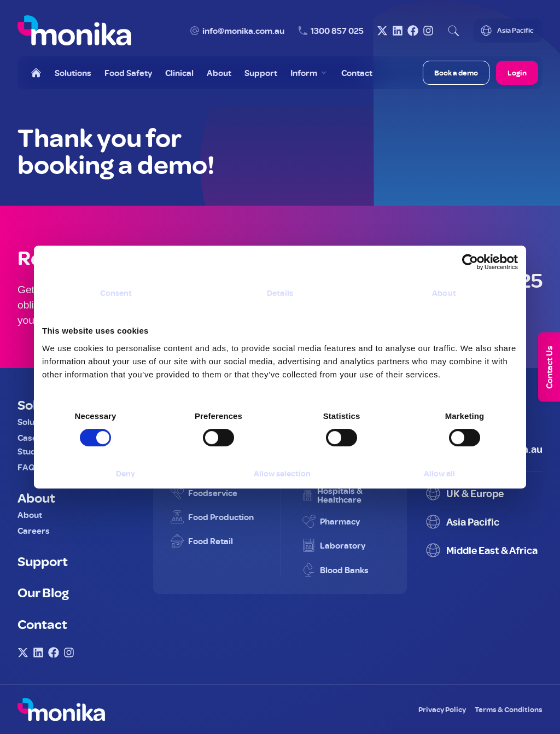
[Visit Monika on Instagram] (428, 31)
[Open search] (453, 31)
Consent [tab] (116, 293)
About (36, 497)
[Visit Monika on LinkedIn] (398, 31)
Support (43, 561)
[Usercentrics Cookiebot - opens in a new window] (470, 262)
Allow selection (282, 473)
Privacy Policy (442, 709)
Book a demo (456, 72)
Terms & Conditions (509, 709)
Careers (34, 531)
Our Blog (43, 592)
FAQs (28, 467)
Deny (126, 473)
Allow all (439, 473)
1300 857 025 (337, 31)
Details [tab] (280, 293)
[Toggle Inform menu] (309, 73)
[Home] (36, 73)
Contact (42, 624)
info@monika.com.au (243, 31)
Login (517, 72)
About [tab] (444, 293)
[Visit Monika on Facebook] (413, 31)
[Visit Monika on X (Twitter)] (382, 31)
